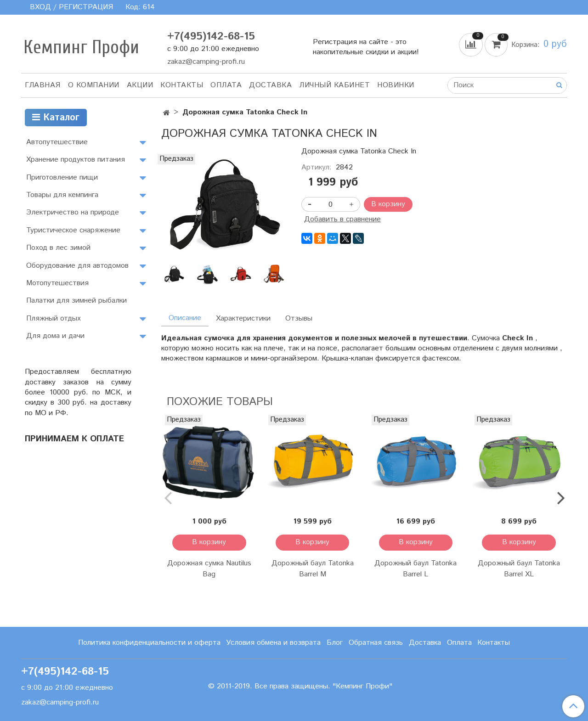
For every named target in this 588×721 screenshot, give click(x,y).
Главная (43, 85)
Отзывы (299, 318)
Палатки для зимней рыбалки (76, 301)
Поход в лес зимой (58, 248)
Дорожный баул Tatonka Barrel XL (519, 569)
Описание (185, 318)
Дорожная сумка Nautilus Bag (209, 569)
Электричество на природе (73, 212)
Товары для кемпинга (62, 195)
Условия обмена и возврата (273, 643)
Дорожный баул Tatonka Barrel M (313, 569)
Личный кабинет (334, 85)
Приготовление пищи (62, 177)
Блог (335, 643)
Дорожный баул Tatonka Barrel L (416, 569)
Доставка (270, 85)
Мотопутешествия (57, 283)
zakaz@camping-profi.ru (206, 62)
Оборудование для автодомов (77, 266)
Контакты (182, 85)
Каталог (56, 118)
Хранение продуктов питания (76, 160)
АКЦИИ (140, 85)
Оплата (226, 85)
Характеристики (243, 318)
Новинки (396, 85)
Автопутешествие (57, 142)
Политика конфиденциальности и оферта (149, 643)
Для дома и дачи (55, 336)
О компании (94, 85)
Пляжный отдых (54, 318)
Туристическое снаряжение (73, 230)
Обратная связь (376, 643)
